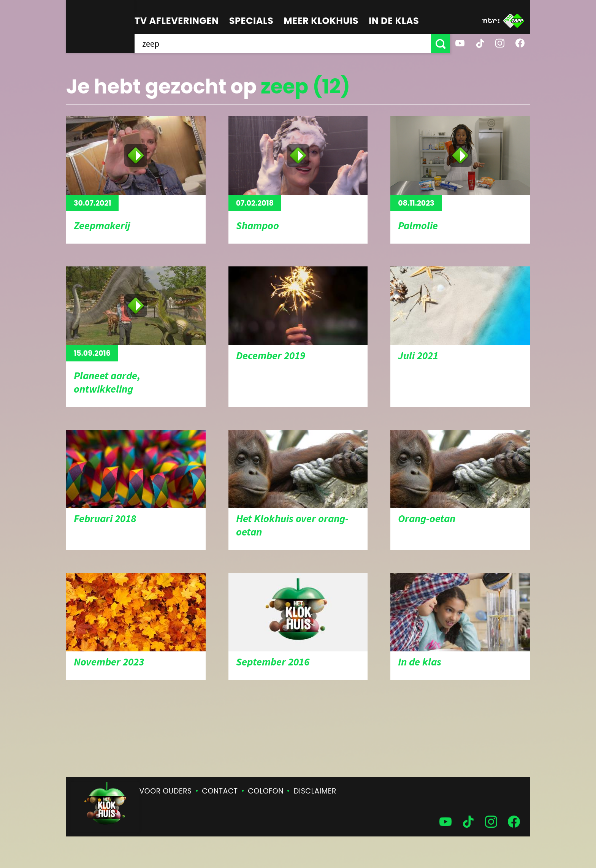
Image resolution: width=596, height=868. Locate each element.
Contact (220, 791)
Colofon (266, 791)
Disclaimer (315, 791)
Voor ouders (166, 791)
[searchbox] (283, 44)
